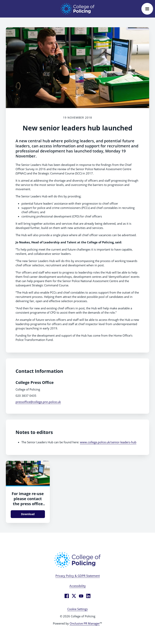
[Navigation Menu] (147, 9)
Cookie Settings (77, 609)
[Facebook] (67, 596)
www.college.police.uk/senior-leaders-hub (108, 442)
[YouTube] (81, 596)
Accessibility (78, 586)
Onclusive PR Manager (85, 623)
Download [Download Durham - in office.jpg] (28, 514)
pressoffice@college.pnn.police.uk (38, 402)
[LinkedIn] (88, 596)
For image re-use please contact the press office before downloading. (28, 504)
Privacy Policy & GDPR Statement (78, 576)
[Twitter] (74, 596)
